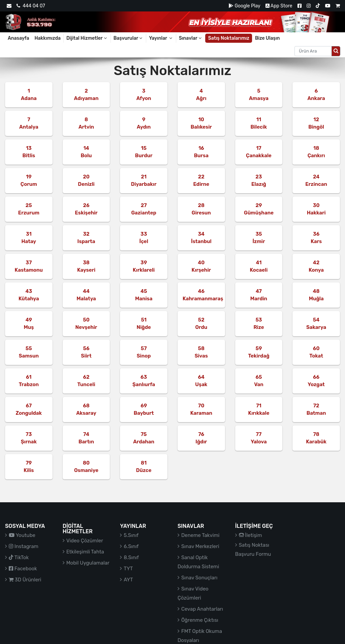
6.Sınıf (131, 546)
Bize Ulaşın (268, 38)
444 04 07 (31, 6)
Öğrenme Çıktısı (200, 620)
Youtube (22, 535)
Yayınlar (161, 38)
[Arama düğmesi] (336, 51)
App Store (279, 6)
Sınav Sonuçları (199, 578)
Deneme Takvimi (200, 535)
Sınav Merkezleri (200, 546)
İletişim (250, 535)
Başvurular (129, 38)
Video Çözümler (85, 541)
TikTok (19, 557)
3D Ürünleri (25, 580)
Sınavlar (191, 38)
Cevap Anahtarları (202, 609)
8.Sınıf (131, 557)
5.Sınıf (131, 535)
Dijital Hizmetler (87, 38)
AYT (128, 580)
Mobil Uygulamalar (88, 563)
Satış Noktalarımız (229, 38)
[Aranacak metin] (313, 51)
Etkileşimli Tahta (85, 552)
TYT (128, 569)
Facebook (23, 569)
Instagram (24, 546)
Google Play (244, 6)
